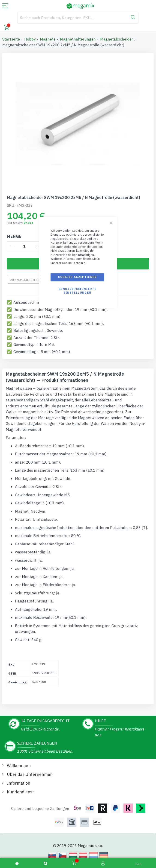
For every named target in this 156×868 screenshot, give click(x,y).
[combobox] (78, 18)
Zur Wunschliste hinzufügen (32, 280)
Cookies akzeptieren (77, 277)
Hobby (30, 39)
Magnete (48, 39)
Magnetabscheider (117, 39)
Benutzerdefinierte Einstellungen (77, 291)
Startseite (11, 39)
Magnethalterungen (78, 39)
